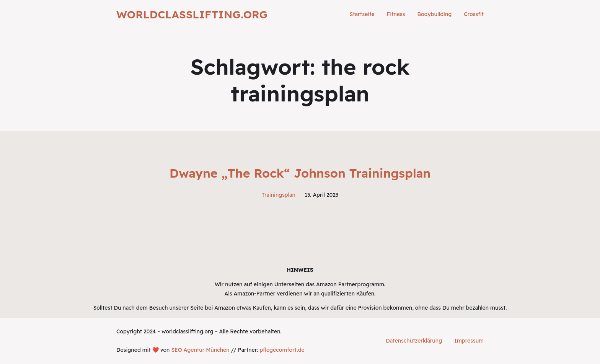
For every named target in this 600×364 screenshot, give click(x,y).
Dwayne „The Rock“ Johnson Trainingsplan (300, 173)
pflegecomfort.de (282, 350)
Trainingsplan (279, 195)
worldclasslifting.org (192, 14)
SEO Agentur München (200, 350)
